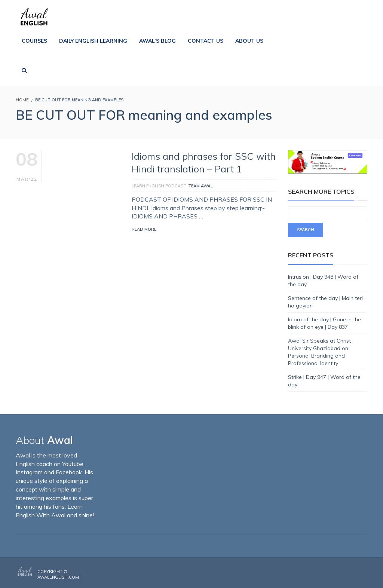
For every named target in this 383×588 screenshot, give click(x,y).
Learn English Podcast (159, 186)
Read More (144, 229)
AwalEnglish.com (58, 577)
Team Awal (200, 186)
